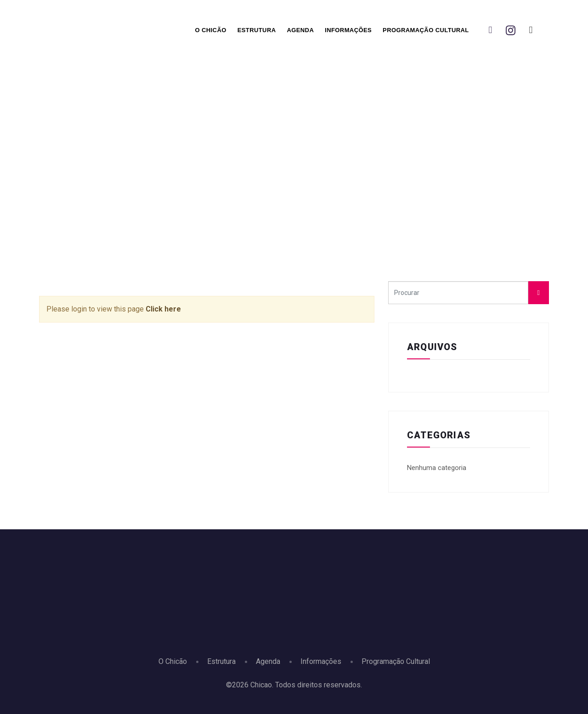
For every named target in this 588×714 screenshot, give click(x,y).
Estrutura (257, 30)
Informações (348, 30)
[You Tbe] (531, 30)
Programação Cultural (426, 30)
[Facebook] (490, 30)
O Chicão (210, 30)
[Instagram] (510, 30)
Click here (163, 309)
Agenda (300, 30)
